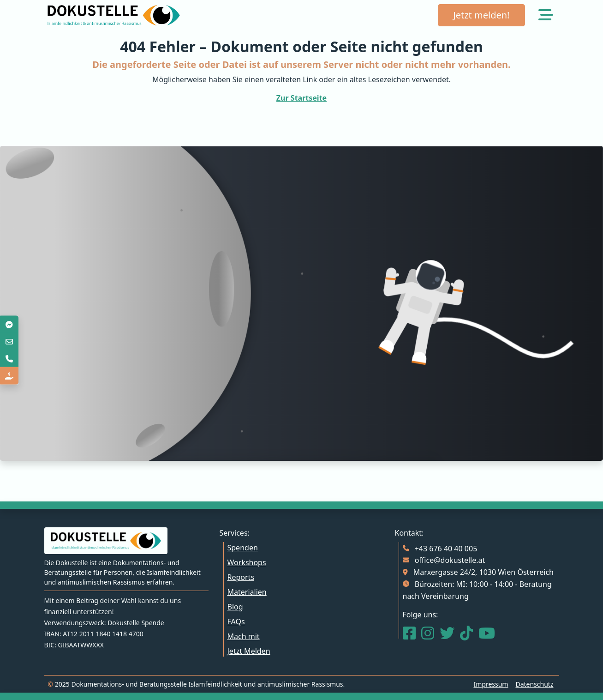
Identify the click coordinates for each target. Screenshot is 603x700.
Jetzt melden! (481, 15)
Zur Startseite (301, 98)
